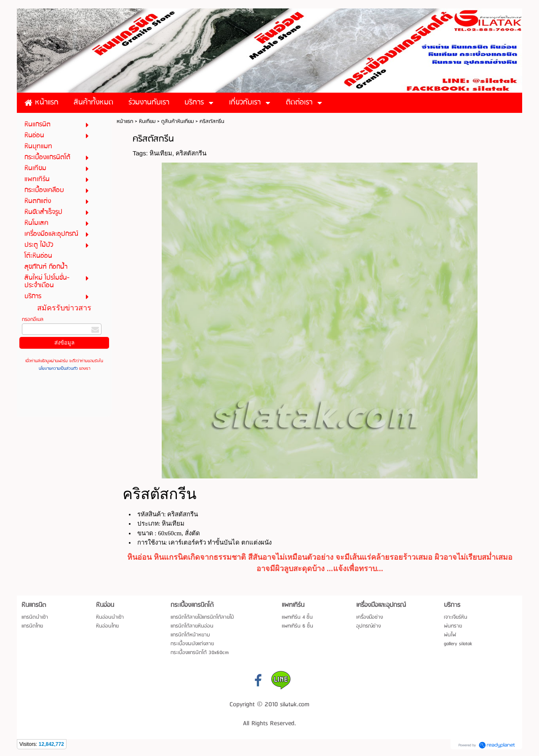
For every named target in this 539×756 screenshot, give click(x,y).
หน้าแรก (125, 122)
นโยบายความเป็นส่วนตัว (59, 369)
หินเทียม (147, 122)
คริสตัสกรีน (191, 153)
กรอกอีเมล (33, 319)
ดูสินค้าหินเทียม (177, 122)
